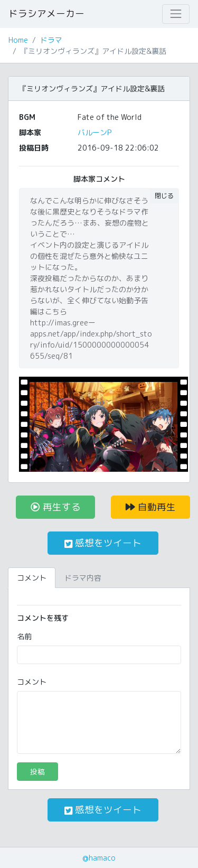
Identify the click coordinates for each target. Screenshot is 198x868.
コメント (32, 682)
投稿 (37, 772)
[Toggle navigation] (176, 14)
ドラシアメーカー (46, 13)
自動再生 (151, 507)
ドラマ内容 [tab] (83, 578)
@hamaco (99, 858)
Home (18, 40)
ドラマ (51, 40)
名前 (24, 636)
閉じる (164, 196)
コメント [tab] (32, 578)
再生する (56, 507)
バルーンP (95, 132)
